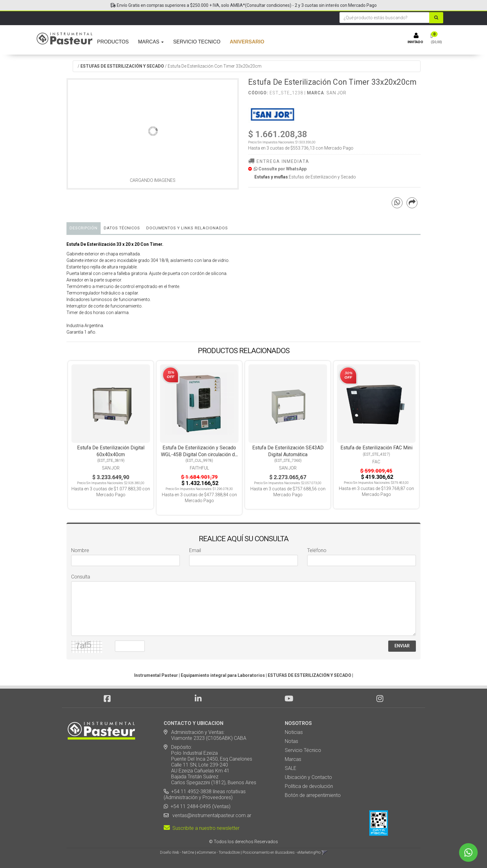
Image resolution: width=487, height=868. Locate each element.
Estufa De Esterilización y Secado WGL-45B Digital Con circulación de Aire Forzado (199, 454)
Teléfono (317, 550)
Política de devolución (309, 786)
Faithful (199, 468)
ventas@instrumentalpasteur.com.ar (211, 815)
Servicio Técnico (303, 750)
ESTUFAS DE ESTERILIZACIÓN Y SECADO (122, 66)
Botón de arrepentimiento (313, 795)
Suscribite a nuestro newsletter (202, 828)
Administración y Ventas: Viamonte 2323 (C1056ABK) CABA (205, 735)
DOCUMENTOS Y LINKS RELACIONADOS (187, 228)
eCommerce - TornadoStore (218, 852)
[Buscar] (437, 18)
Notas (291, 741)
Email (195, 550)
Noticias (294, 732)
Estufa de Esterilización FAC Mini (376, 448)
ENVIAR (402, 646)
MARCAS (151, 42)
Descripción (84, 228)
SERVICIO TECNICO (197, 42)
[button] (324, 852)
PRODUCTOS (113, 42)
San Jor (336, 93)
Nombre (80, 550)
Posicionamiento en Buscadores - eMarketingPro (282, 852)
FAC (376, 462)
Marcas (293, 759)
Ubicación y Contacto (308, 777)
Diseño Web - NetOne (177, 852)
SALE (291, 768)
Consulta (81, 577)
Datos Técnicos (122, 228)
